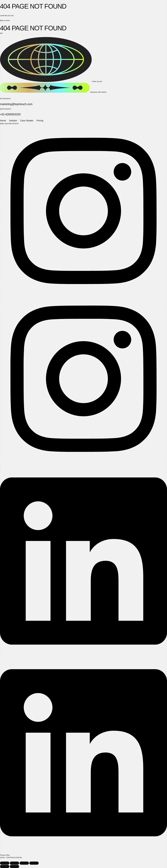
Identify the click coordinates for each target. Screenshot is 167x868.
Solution (13, 121)
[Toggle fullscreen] (14, 863)
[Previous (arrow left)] (5, 866)
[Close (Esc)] (34, 863)
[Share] (24, 863)
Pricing (40, 121)
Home (3, 121)
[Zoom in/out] (5, 863)
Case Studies (27, 121)
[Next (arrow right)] (14, 866)
